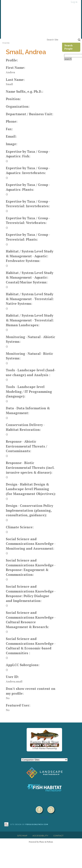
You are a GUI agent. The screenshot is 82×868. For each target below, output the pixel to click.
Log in (74, 2)
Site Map (22, 836)
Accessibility (40, 836)
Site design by (29, 824)
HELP (44, 817)
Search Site (46, 37)
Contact (59, 836)
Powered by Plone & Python (41, 842)
